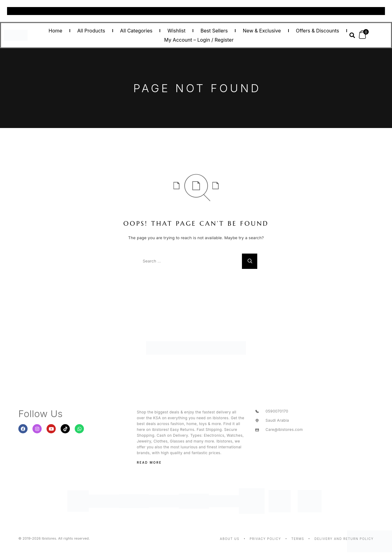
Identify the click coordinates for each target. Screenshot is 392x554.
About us (230, 539)
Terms (298, 539)
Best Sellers (214, 31)
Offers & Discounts (317, 31)
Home (55, 31)
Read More (149, 462)
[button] (352, 35)
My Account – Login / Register (199, 40)
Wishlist (177, 31)
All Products (91, 31)
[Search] (250, 261)
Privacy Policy (265, 539)
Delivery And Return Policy (344, 539)
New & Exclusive (262, 31)
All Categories (136, 31)
